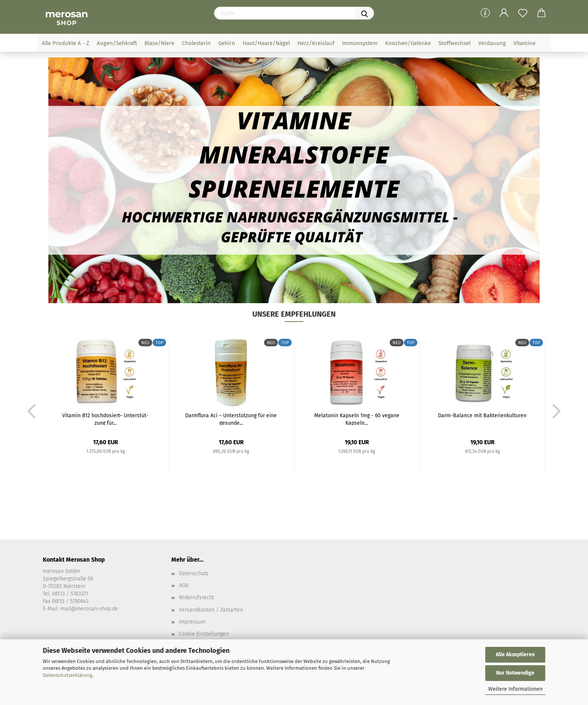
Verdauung (492, 43)
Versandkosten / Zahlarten (211, 610)
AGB (184, 585)
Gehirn (227, 43)
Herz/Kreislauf (316, 43)
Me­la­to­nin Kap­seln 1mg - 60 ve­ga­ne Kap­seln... (357, 419)
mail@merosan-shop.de (89, 609)
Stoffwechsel (454, 43)
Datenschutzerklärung (67, 675)
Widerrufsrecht (196, 598)
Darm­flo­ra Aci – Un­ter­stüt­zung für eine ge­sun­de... (231, 419)
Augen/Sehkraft (117, 43)
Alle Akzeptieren (515, 655)
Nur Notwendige (515, 673)
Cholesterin (196, 43)
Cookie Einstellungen (204, 634)
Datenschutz (194, 573)
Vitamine (524, 43)
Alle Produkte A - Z (65, 43)
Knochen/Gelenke (408, 43)
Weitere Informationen (515, 689)
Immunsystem (360, 43)
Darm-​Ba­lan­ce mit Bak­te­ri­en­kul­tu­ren (482, 416)
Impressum (192, 622)
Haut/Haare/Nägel (266, 43)
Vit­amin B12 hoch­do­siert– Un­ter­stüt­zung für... (105, 419)
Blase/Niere (159, 43)
